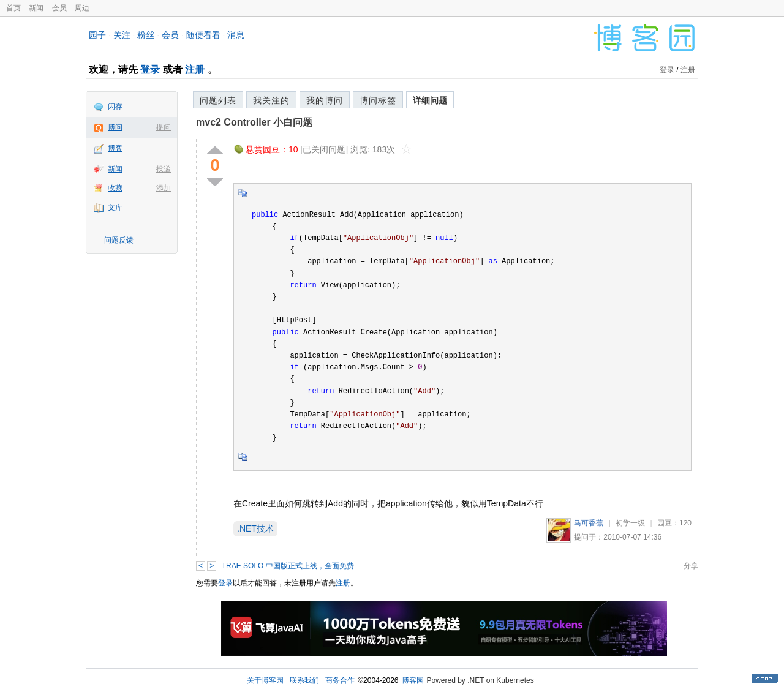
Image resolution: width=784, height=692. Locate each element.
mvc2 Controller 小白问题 (254, 122)
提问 (164, 127)
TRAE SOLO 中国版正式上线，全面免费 (288, 566)
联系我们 (304, 680)
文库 (115, 208)
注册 (195, 70)
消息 (236, 35)
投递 (164, 169)
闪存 (115, 107)
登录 (150, 70)
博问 (115, 127)
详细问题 (430, 100)
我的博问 (325, 100)
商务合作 (340, 680)
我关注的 (271, 100)
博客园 (413, 680)
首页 (13, 8)
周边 (82, 8)
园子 (97, 35)
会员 (59, 8)
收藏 (115, 188)
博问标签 (378, 100)
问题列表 (218, 100)
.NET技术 (255, 528)
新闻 (36, 8)
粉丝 (146, 35)
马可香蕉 (589, 523)
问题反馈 (119, 240)
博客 (115, 148)
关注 (122, 35)
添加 (164, 188)
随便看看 (203, 35)
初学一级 (630, 523)
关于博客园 (265, 680)
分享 (691, 566)
